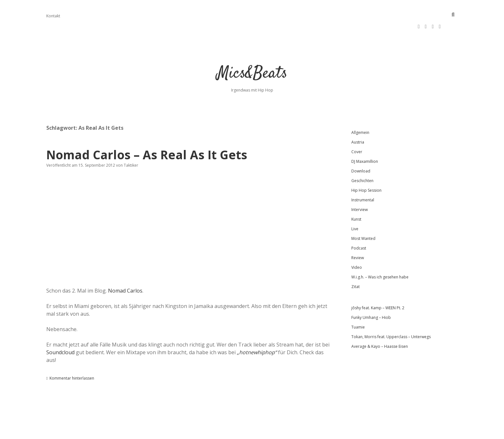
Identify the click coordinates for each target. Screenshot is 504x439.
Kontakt (53, 16)
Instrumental (363, 181)
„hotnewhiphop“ (257, 333)
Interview (360, 190)
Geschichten (362, 161)
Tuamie (358, 308)
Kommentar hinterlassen (72, 359)
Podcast (359, 229)
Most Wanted (363, 219)
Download (361, 152)
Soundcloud (60, 333)
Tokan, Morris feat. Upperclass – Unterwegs (391, 317)
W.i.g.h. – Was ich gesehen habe (380, 258)
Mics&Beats (252, 54)
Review (358, 238)
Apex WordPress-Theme (232, 432)
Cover (357, 132)
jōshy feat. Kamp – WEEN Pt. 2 (378, 289)
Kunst (356, 200)
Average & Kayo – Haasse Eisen (380, 327)
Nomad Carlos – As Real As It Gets (147, 135)
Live (355, 210)
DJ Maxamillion (365, 142)
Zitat (355, 267)
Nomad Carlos (125, 271)
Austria (358, 123)
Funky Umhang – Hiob (371, 298)
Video (357, 248)
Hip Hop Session (366, 171)
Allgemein (360, 113)
